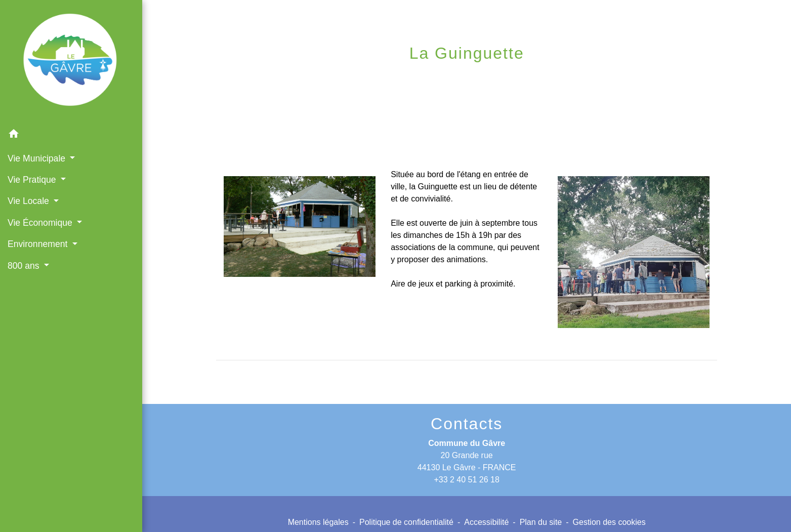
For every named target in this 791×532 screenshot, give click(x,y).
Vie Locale (449, 78)
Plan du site (541, 522)
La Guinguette (527, 78)
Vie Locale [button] (30, 201)
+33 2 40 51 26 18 (466, 480)
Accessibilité (486, 522)
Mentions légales (318, 522)
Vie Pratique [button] (33, 180)
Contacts (467, 424)
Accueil (389, 78)
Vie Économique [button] (41, 223)
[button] (71, 135)
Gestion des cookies (609, 522)
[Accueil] (71, 62)
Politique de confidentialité (406, 522)
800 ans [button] (25, 266)
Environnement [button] (39, 244)
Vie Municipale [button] (38, 158)
